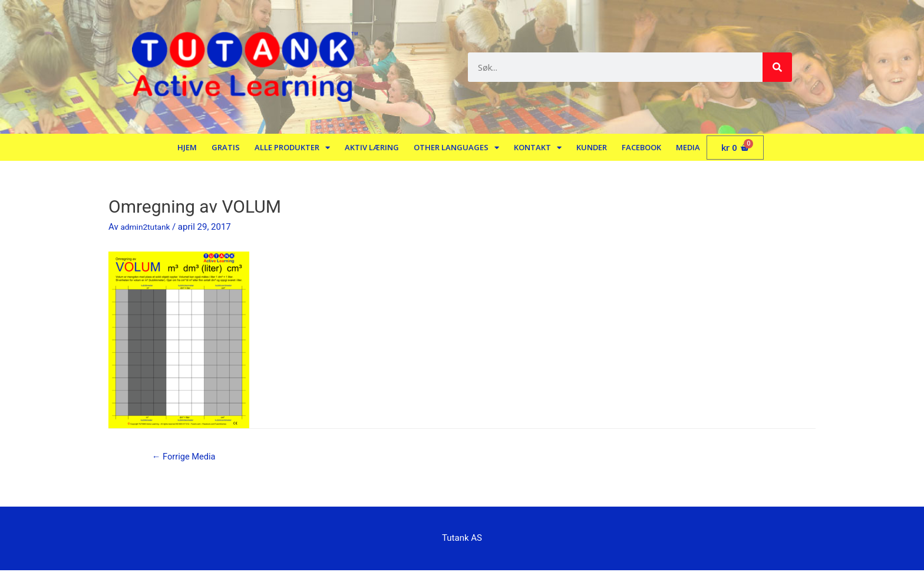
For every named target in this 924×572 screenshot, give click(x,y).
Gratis (226, 147)
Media (688, 147)
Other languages (456, 148)
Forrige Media (188, 457)
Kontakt (538, 148)
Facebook (641, 147)
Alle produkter (292, 148)
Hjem (187, 147)
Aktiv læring (372, 147)
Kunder (592, 147)
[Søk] (777, 67)
